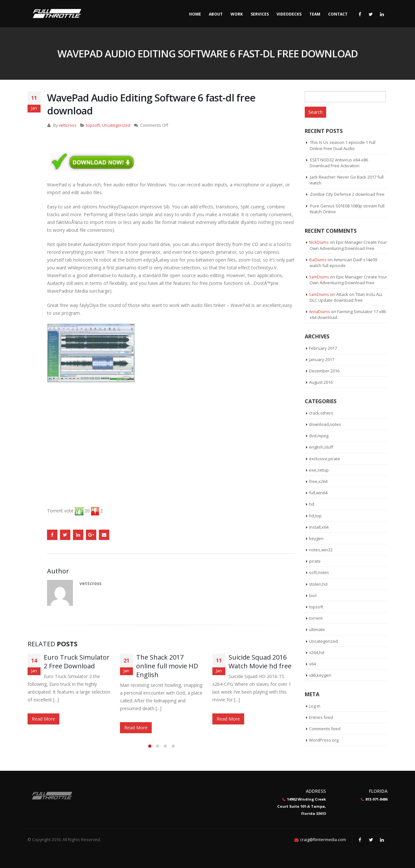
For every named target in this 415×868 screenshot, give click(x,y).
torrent (316, 618)
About (216, 14)
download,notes (325, 424)
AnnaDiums (320, 311)
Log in (315, 706)
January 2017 (322, 359)
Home (195, 14)
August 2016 (321, 382)
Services (260, 14)
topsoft (93, 125)
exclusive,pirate (325, 459)
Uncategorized (116, 125)
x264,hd (317, 652)
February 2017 (323, 348)
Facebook (52, 535)
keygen (316, 538)
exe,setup (319, 470)
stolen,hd (318, 584)
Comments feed (325, 729)
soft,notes (319, 572)
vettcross (68, 125)
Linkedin (382, 840)
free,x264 (318, 481)
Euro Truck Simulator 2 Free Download (77, 662)
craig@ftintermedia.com (323, 840)
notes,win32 (321, 550)
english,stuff (321, 447)
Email (104, 535)
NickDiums (319, 242)
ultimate (317, 629)
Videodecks (289, 14)
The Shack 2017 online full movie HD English (167, 666)
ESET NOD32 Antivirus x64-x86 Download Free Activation (339, 163)
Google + (91, 535)
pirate (315, 561)
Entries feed (321, 717)
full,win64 (318, 493)
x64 (312, 664)
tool (313, 595)
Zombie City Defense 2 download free (347, 194)
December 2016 (324, 371)
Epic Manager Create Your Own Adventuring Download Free (348, 245)
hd (312, 504)
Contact (338, 14)
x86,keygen (320, 675)
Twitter (65, 535)
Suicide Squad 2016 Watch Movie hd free (260, 662)
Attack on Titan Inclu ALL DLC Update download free (346, 297)
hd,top (315, 516)
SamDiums (319, 277)
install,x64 (319, 527)
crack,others (321, 413)
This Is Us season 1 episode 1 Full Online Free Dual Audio (343, 145)
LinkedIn (78, 535)
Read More (43, 719)
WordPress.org (324, 740)
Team (315, 14)
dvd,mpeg (319, 436)
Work (237, 14)
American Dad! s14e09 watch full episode (343, 263)
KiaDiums (318, 260)
